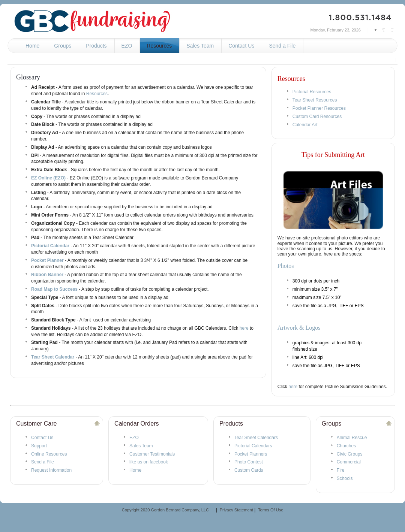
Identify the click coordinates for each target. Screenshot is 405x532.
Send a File (43, 462)
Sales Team (141, 446)
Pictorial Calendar (50, 246)
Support (39, 446)
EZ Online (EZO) (48, 178)
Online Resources (49, 454)
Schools (345, 478)
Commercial (349, 462)
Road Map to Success (54, 289)
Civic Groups (350, 454)
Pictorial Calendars (253, 446)
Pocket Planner (47, 260)
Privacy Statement (236, 510)
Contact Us (42, 438)
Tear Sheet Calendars (256, 438)
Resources (97, 94)
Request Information (51, 470)
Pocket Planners (251, 454)
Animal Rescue (352, 438)
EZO (134, 438)
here (244, 328)
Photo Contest (249, 462)
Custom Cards (249, 470)
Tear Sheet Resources (315, 100)
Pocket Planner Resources (319, 108)
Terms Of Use (271, 510)
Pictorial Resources (312, 92)
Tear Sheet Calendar (53, 357)
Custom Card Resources (317, 117)
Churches (346, 446)
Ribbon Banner (47, 275)
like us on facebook (149, 462)
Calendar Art (305, 125)
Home (135, 470)
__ (211, 510)
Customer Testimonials (152, 454)
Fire (341, 470)
